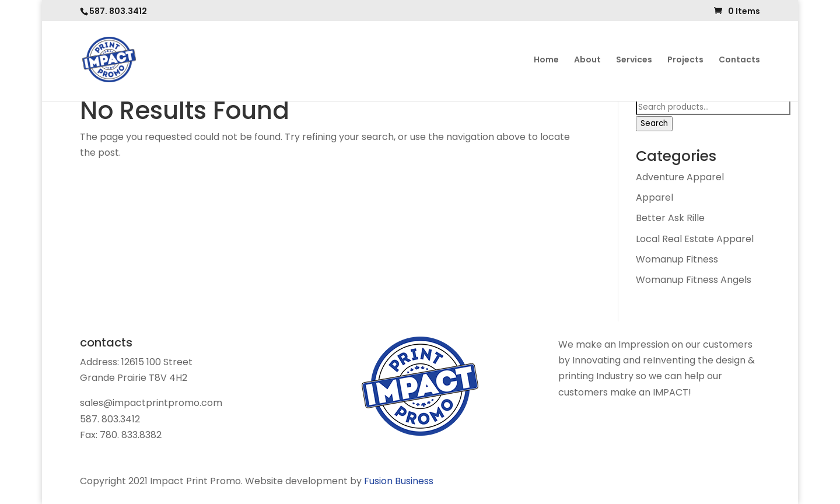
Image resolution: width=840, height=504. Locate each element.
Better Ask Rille (670, 218)
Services (634, 60)
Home (546, 60)
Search (654, 123)
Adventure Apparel (680, 177)
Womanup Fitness (677, 259)
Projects (685, 60)
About (587, 60)
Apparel (654, 197)
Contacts (739, 60)
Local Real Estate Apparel (695, 239)
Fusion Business (399, 481)
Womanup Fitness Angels (694, 280)
